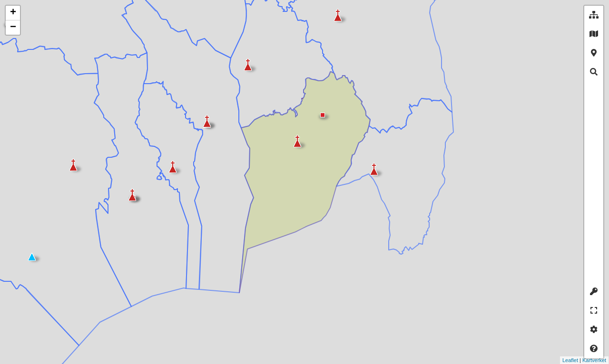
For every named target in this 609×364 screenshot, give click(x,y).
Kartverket (571, 360)
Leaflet (547, 360)
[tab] (594, 15)
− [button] (13, 28)
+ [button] (13, 13)
